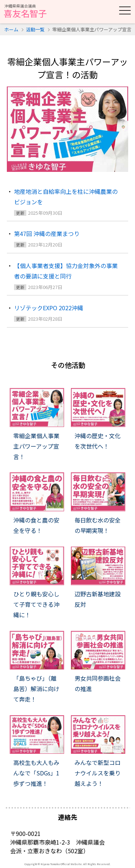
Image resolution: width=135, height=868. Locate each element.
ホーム (11, 29)
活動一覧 (35, 29)
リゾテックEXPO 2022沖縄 (49, 308)
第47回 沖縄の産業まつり (47, 233)
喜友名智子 (25, 12)
